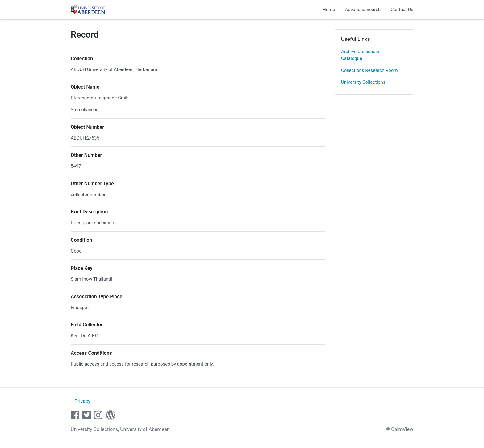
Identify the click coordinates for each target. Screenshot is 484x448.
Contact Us (402, 10)
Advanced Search (363, 10)
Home (329, 10)
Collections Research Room (369, 70)
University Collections (363, 82)
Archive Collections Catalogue (361, 55)
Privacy (82, 401)
